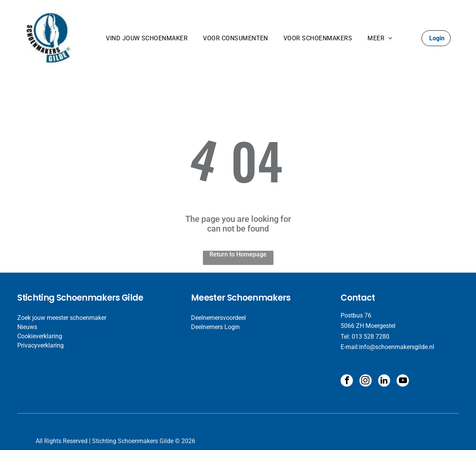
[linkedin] (382, 381)
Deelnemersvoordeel (218, 318)
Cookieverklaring (40, 336)
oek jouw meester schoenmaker (64, 318)
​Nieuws (27, 327)
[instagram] (364, 381)
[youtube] (400, 381)
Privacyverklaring (40, 345)
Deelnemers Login (215, 327)
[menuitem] (147, 38)
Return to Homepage (238, 254)
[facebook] (346, 381)
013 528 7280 (371, 337)
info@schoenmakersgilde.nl (397, 347)
